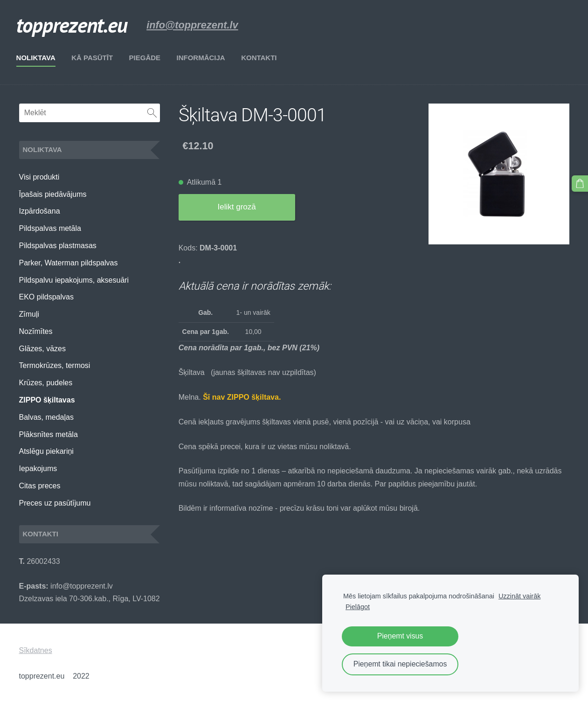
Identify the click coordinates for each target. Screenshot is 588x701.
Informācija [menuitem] (203, 58)
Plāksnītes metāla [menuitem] (48, 434)
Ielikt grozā (237, 207)
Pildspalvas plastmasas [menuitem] (58, 246)
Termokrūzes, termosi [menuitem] (55, 365)
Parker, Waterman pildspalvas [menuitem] (69, 263)
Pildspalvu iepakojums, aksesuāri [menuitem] (74, 280)
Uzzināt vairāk (519, 596)
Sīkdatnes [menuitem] (36, 650)
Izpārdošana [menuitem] (40, 211)
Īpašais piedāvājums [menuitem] (53, 194)
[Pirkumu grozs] (580, 183)
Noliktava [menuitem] (39, 58)
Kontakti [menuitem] (262, 58)
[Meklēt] (90, 113)
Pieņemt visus (400, 636)
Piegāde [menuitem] (147, 58)
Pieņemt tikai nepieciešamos (400, 664)
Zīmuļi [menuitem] (29, 314)
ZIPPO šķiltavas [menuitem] (47, 400)
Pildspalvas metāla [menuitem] (50, 228)
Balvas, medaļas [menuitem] (46, 417)
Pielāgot (358, 607)
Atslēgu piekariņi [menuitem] (46, 451)
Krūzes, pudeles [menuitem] (46, 383)
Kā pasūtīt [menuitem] (95, 58)
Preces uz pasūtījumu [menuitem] (55, 503)
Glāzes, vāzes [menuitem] (42, 349)
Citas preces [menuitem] (40, 486)
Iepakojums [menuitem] (38, 468)
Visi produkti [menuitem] (39, 177)
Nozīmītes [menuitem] (36, 331)
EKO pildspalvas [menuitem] (46, 297)
